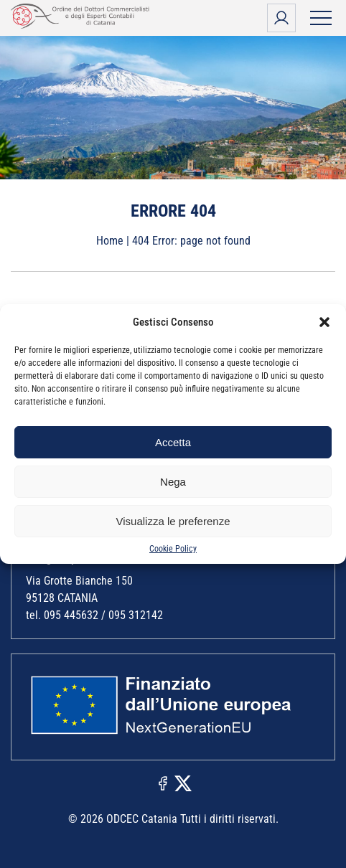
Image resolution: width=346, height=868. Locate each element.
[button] (324, 322)
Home (110, 241)
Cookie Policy (173, 549)
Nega (173, 482)
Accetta (173, 442)
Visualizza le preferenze (173, 521)
